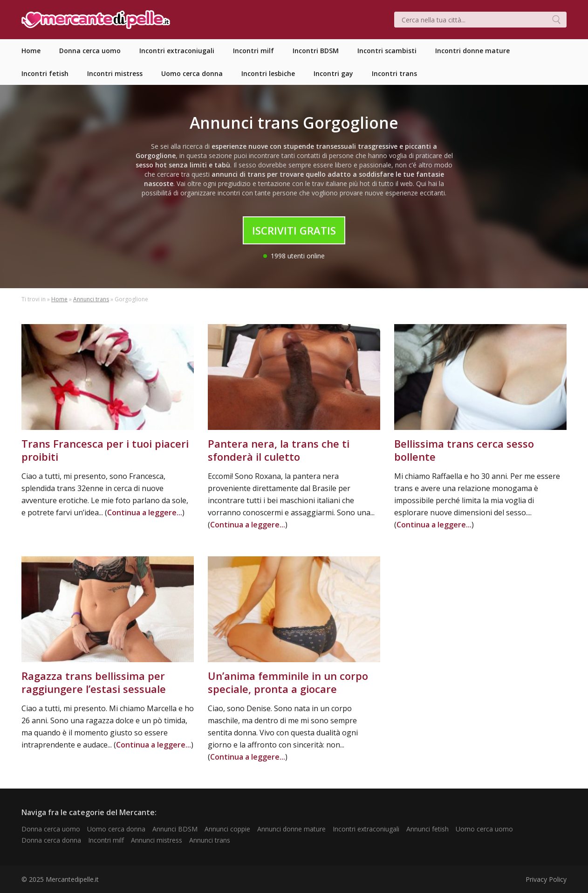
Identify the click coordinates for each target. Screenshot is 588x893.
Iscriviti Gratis (294, 230)
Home (59, 299)
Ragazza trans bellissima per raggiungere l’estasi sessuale (94, 682)
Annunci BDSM (175, 829)
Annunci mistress (157, 840)
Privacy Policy (546, 879)
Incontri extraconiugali (366, 829)
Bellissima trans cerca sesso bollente (464, 450)
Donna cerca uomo (51, 829)
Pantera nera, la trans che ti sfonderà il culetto (279, 450)
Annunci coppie (227, 829)
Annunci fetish (427, 829)
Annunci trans (91, 299)
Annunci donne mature (291, 829)
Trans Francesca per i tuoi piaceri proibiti (105, 450)
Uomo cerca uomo (484, 829)
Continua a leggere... (145, 512)
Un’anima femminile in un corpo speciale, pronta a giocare (288, 682)
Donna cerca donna (51, 840)
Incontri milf (106, 840)
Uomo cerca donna (116, 829)
